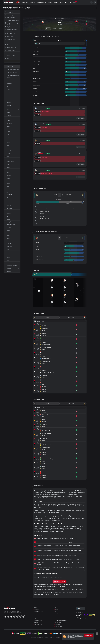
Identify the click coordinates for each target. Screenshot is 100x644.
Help (67, 2)
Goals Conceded (39, 260)
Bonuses (32, 2)
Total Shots (35, 55)
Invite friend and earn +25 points (11, 30)
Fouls (34, 68)
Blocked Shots (36, 58)
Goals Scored (39, 256)
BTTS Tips (8, 58)
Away (43, 321)
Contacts (58, 614)
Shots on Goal (36, 48)
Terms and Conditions (61, 620)
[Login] (95, 2)
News (62, 2)
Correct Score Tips (10, 42)
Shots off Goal (36, 51)
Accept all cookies (89, 635)
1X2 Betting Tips (10, 50)
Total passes (36, 82)
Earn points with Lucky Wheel (11, 24)
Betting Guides (38, 624)
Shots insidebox (36, 61)
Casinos (50, 2)
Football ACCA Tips (10, 34)
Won (37, 246)
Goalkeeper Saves (37, 78)
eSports (36, 622)
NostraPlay (73, 2)
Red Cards (35, 95)
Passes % (35, 88)
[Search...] (91, 2)
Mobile (56, 2)
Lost (37, 253)
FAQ (56, 612)
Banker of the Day (10, 47)
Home (39, 321)
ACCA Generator (10, 18)
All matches (9, 12)
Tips (6, 9)
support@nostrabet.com (82, 619)
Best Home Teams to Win (12, 53)
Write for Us (58, 618)
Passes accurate (36, 85)
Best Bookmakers (41, 2)
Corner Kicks (36, 72)
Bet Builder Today (10, 39)
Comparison (38, 616)
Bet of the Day (9, 37)
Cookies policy (72, 638)
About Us (58, 616)
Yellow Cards (36, 92)
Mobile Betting (38, 620)
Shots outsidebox (37, 65)
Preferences (89, 638)
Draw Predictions (10, 45)
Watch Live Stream (60, 581)
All (35, 321)
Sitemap (58, 624)
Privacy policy (59, 622)
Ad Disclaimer (59, 627)
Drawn (37, 250)
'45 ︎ (36, 43)
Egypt (9, 9)
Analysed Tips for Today (12, 15)
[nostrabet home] (10, 608)
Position (37, 243)
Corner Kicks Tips (10, 56)
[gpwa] (23, 633)
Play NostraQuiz (10, 27)
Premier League (16, 9)
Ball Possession (36, 75)
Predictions (25, 2)
